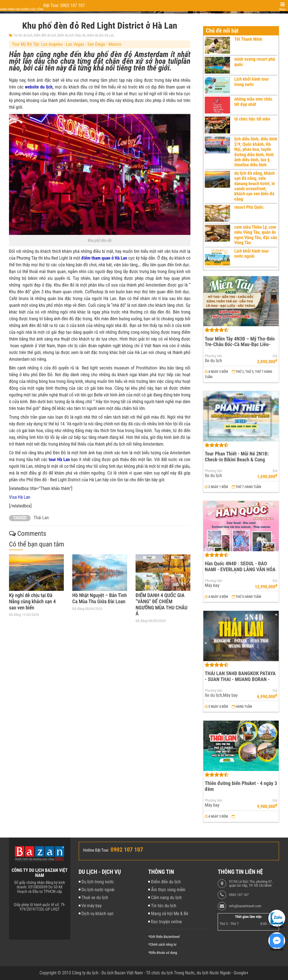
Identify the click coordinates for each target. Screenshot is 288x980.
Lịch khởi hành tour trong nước (252, 82)
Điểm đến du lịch (45, 35)
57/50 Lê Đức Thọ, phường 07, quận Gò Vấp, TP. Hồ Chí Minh (251, 884)
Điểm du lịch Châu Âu (72, 35)
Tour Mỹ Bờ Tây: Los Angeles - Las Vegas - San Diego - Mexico (67, 44)
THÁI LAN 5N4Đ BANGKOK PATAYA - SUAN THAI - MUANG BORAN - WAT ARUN (240, 679)
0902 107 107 (239, 895)
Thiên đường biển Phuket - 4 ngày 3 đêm (241, 786)
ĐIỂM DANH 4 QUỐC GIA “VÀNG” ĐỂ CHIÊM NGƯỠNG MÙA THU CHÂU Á (162, 604)
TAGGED (20, 518)
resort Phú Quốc (249, 207)
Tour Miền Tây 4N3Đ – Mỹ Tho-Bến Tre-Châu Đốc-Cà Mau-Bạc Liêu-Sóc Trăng (240, 344)
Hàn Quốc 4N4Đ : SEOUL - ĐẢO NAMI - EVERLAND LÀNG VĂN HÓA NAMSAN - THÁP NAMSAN (240, 569)
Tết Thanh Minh (248, 39)
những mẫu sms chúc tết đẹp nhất (253, 102)
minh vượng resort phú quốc (255, 62)
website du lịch (39, 87)
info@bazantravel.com (245, 906)
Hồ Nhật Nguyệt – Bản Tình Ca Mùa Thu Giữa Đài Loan (100, 598)
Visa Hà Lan (20, 497)
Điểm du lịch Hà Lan (101, 35)
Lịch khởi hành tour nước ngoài (252, 254)
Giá (275, 356)
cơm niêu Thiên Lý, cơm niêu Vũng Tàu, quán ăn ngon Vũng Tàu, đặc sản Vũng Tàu (256, 235)
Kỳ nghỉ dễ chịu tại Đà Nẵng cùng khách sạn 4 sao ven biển (32, 601)
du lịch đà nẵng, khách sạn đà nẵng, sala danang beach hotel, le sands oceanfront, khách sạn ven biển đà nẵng (255, 186)
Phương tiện (213, 356)
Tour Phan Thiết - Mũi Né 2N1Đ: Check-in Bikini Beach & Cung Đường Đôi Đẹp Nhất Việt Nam (237, 459)
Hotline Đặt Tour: (96, 850)
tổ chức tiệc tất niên (252, 119)
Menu (282, 9)
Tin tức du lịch (23, 35)
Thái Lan (41, 518)
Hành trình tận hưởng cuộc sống (22, 9)
